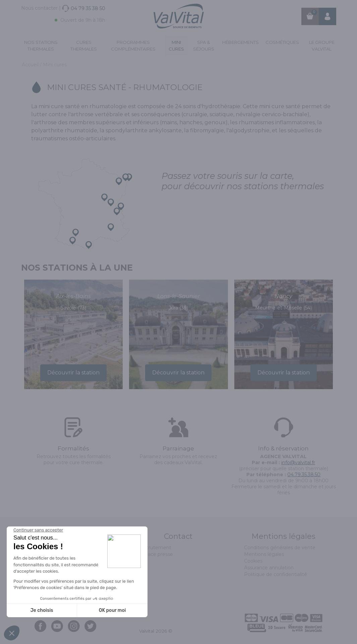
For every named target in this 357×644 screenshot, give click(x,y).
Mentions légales (264, 554)
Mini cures (176, 46)
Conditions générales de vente (280, 548)
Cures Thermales (84, 46)
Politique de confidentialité (276, 574)
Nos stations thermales (41, 46)
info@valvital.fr (298, 462)
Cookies (253, 561)
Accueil (31, 65)
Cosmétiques (282, 42)
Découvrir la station (73, 373)
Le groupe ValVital (322, 46)
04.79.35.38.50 (304, 475)
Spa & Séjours (204, 46)
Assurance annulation (269, 568)
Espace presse (156, 554)
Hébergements (241, 42)
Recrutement (155, 548)
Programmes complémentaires (133, 46)
